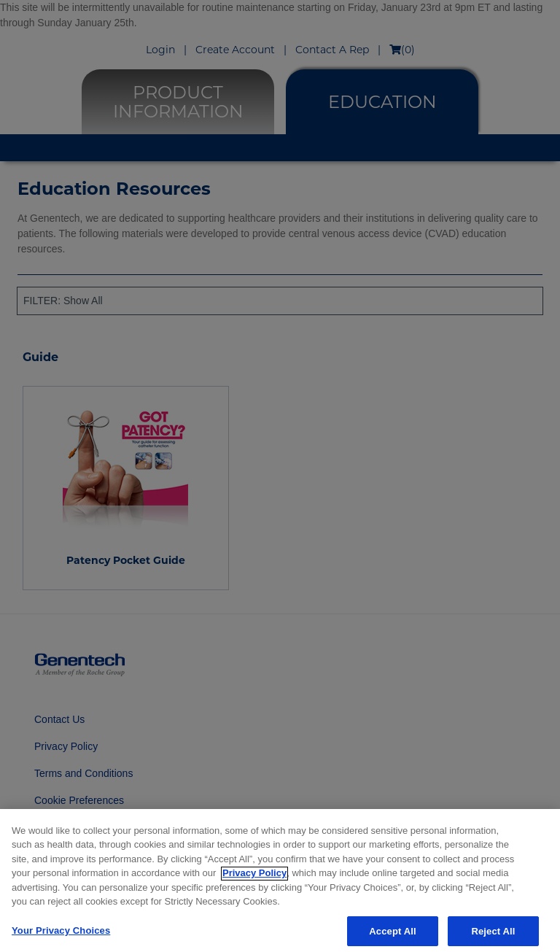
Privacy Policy (254, 877)
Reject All (493, 936)
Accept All (392, 936)
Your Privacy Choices (61, 935)
